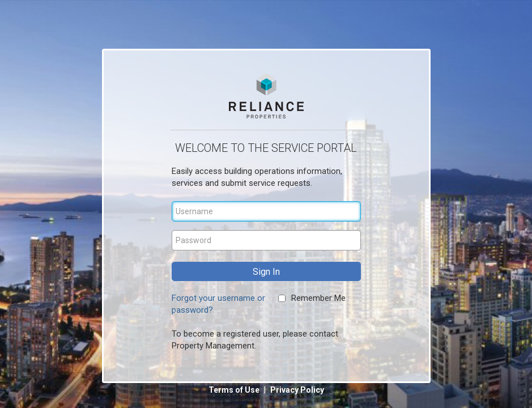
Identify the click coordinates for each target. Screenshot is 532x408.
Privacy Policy (297, 390)
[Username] (266, 211)
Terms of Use (235, 390)
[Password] (266, 240)
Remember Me (318, 298)
